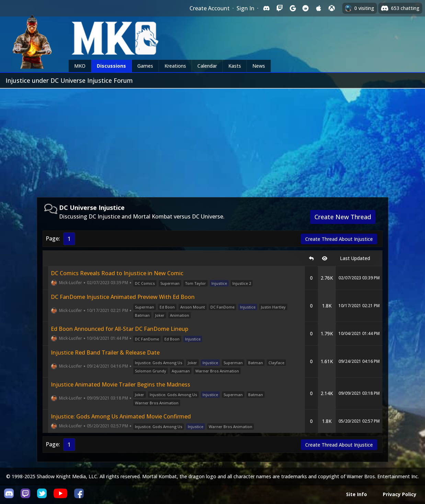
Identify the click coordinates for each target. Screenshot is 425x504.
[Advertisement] (213, 140)
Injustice (219, 283)
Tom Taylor (196, 283)
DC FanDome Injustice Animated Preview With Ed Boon (123, 297)
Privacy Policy (400, 494)
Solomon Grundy (151, 371)
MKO (80, 66)
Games (145, 66)
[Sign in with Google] (292, 8)
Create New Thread (343, 217)
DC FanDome (222, 307)
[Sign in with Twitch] (279, 8)
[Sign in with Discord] (266, 8)
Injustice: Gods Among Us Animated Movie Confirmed (121, 416)
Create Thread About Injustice (339, 239)
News (259, 66)
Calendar (207, 66)
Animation (180, 315)
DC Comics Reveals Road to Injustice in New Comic (117, 273)
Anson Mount (193, 307)
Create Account (210, 8)
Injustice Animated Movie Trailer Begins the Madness (120, 384)
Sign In (245, 8)
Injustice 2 (242, 283)
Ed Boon (167, 307)
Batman (142, 315)
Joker (160, 315)
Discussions (111, 66)
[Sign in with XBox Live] (332, 8)
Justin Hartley (273, 307)
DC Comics (145, 283)
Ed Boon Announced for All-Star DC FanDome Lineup (119, 329)
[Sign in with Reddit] (306, 8)
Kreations (175, 66)
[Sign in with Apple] (319, 8)
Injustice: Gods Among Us (159, 363)
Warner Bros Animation (217, 371)
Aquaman (181, 371)
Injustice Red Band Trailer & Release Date (105, 352)
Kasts (235, 66)
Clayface (276, 363)
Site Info (357, 494)
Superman (170, 283)
